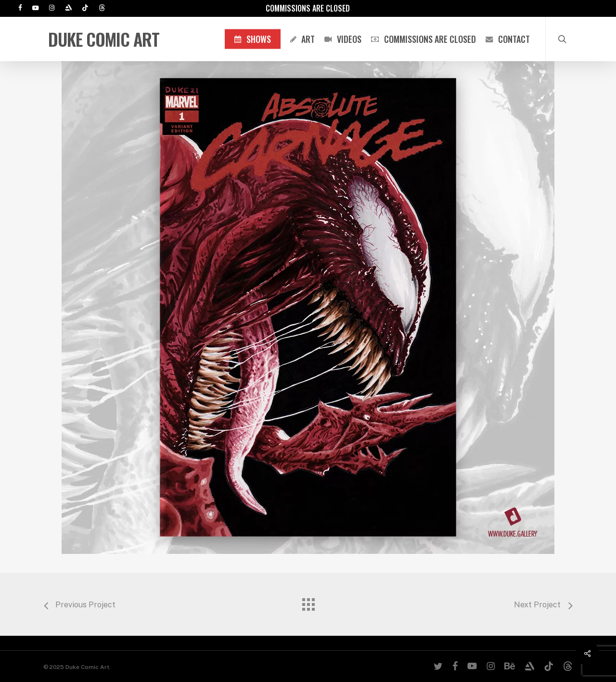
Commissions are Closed (308, 8)
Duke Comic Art (104, 39)
